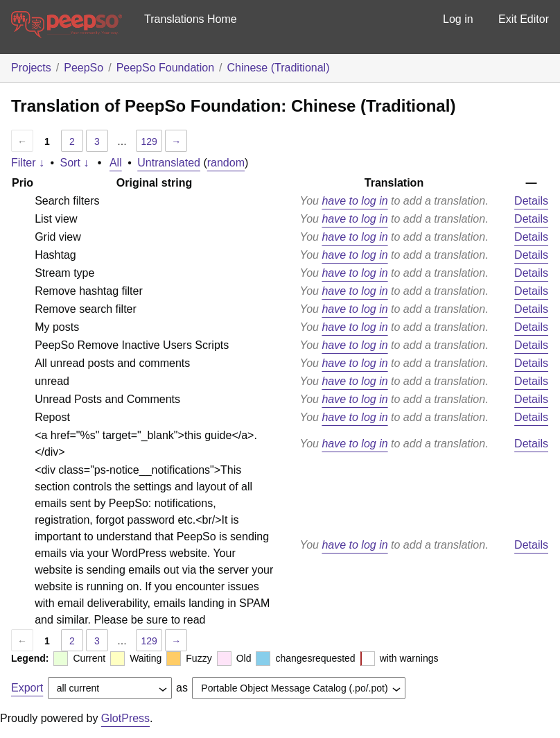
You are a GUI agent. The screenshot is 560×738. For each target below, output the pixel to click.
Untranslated (169, 163)
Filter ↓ (28, 163)
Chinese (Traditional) (279, 68)
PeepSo (84, 68)
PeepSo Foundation (165, 68)
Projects (31, 68)
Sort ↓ (75, 163)
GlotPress (125, 718)
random (226, 163)
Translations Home (191, 19)
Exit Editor (524, 19)
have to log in (355, 201)
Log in (458, 19)
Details (531, 201)
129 (149, 141)
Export (27, 688)
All (116, 163)
